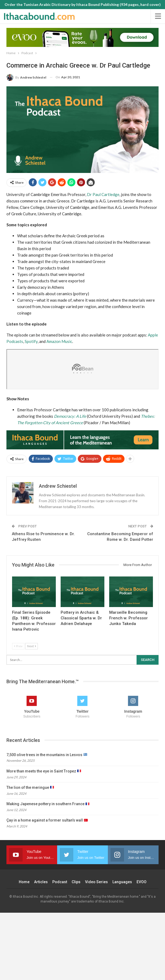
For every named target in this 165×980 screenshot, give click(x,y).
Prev (18, 646)
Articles (41, 882)
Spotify (31, 341)
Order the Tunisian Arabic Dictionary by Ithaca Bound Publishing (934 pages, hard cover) (83, 4)
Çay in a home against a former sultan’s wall (47, 820)
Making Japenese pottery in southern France (48, 804)
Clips (76, 882)
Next (32, 646)
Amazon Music (59, 341)
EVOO (142, 882)
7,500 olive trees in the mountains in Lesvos (47, 755)
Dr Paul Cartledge (103, 194)
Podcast (60, 882)
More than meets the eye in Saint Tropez (44, 771)
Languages (122, 882)
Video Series (96, 882)
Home (24, 882)
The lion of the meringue (30, 787)
